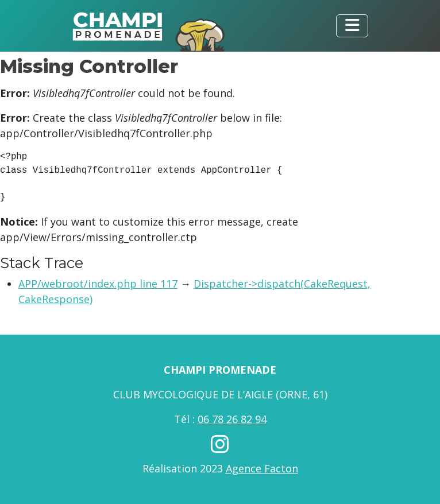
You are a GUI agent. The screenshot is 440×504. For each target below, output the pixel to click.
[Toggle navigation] (352, 26)
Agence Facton (262, 468)
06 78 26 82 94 (232, 419)
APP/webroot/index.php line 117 (98, 284)
